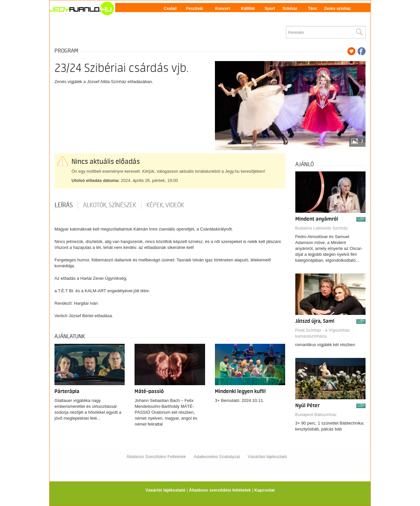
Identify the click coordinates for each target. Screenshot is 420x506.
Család (170, 9)
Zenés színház (337, 9)
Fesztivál (194, 9)
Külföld (248, 9)
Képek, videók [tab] (165, 205)
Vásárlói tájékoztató (165, 490)
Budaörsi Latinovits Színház (322, 228)
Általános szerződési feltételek (220, 490)
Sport (270, 9)
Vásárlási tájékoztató (267, 457)
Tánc (313, 9)
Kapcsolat (264, 490)
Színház (290, 9)
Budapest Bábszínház (316, 415)
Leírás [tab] (64, 205)
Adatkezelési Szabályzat (217, 457)
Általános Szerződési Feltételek (156, 457)
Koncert (223, 9)
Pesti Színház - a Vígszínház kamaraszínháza (323, 333)
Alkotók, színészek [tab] (110, 205)
